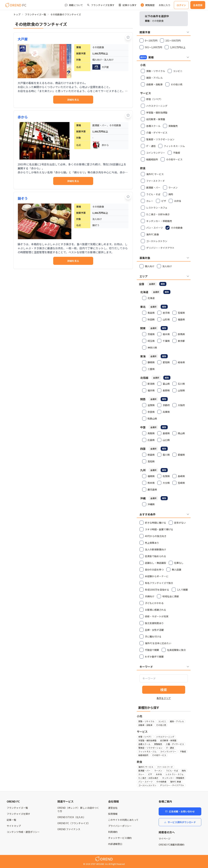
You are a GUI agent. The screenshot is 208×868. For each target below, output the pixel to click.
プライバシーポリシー (120, 826)
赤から (23, 117)
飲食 (140, 762)
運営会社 (113, 808)
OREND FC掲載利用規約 (171, 845)
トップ (17, 14)
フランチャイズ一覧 (35, 14)
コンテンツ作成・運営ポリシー (23, 832)
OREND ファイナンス (69, 829)
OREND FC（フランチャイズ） (74, 823)
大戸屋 (23, 39)
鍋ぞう (23, 198)
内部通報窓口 (115, 844)
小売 (140, 716)
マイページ (165, 839)
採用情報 (113, 814)
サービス (142, 732)
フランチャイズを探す (18, 814)
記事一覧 (11, 820)
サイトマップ (14, 826)
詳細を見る (73, 100)
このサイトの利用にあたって (123, 820)
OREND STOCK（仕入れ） (72, 817)
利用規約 (113, 832)
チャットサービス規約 (120, 838)
